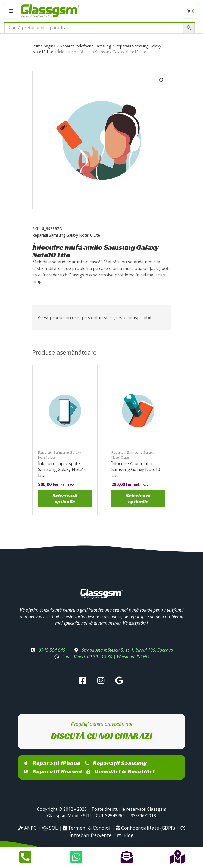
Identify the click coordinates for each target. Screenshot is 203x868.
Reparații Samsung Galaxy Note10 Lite (66, 235)
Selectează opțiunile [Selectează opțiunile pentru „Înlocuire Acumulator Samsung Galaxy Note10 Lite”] (138, 499)
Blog (125, 835)
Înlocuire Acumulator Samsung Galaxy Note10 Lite (136, 469)
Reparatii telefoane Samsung (85, 46)
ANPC (27, 828)
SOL (50, 828)
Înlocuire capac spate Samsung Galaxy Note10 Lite (63, 469)
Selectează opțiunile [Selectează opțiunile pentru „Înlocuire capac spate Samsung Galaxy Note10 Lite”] (65, 499)
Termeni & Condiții (87, 828)
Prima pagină (44, 46)
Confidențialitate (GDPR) (145, 828)
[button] (162, 80)
